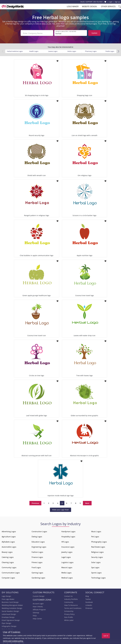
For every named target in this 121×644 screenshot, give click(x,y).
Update (94, 33)
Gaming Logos (37, 572)
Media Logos (66, 572)
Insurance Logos (68, 546)
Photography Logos (99, 541)
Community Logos (9, 567)
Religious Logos (97, 551)
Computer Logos (8, 577)
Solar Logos (96, 562)
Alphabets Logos (8, 541)
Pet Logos (95, 536)
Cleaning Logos (8, 562)
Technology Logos (98, 577)
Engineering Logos (39, 546)
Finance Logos (37, 556)
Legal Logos (66, 556)
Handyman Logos (68, 531)
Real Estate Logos (98, 546)
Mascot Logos (67, 567)
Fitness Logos (37, 562)
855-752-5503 (98, 2)
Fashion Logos (37, 551)
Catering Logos (8, 556)
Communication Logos (11, 572)
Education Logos (38, 541)
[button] (118, 51)
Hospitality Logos (68, 536)
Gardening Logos (38, 577)
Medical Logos (67, 577)
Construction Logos (39, 531)
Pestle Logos (110, 51)
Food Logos (36, 567)
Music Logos (96, 531)
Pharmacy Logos (91, 51)
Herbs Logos (72, 51)
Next (87, 502)
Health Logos (34, 51)
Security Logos (97, 556)
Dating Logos (37, 536)
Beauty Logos (7, 551)
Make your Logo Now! (60, 509)
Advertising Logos (9, 531)
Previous (35, 502)
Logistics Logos (67, 562)
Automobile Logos (9, 546)
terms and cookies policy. (13, 641)
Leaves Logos (53, 51)
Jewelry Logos (67, 551)
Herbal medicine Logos (15, 51)
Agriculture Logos (9, 536)
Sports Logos (96, 572)
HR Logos (65, 541)
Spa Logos (95, 567)
